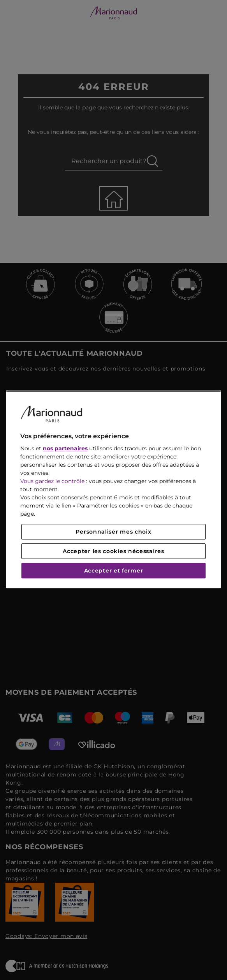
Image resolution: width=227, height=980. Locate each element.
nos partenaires (65, 449)
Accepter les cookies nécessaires (113, 551)
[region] (114, 490)
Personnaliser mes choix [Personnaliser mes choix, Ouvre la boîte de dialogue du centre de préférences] (113, 532)
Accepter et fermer (114, 571)
